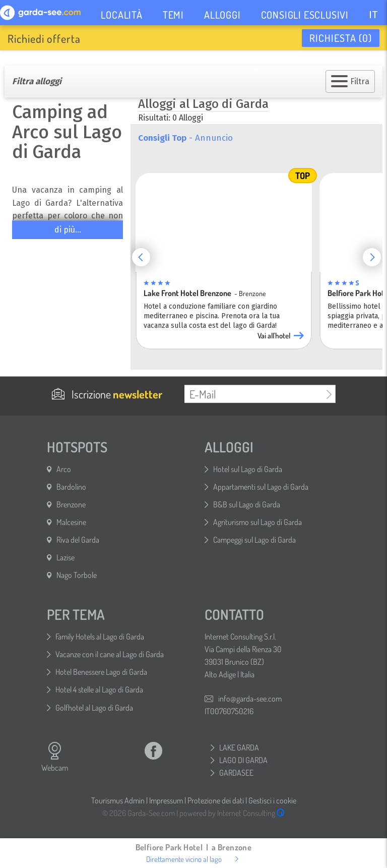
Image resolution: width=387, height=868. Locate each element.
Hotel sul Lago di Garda (248, 469)
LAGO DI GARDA (243, 760)
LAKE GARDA (239, 747)
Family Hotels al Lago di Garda (100, 636)
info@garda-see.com (250, 699)
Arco (64, 469)
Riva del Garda (78, 540)
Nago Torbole (77, 575)
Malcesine (71, 522)
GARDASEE (236, 773)
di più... (68, 230)
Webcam (55, 757)
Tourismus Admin (118, 800)
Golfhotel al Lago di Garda (94, 708)
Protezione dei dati (216, 800)
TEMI (173, 15)
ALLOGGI (222, 15)
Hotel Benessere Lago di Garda (101, 672)
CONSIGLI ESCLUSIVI (305, 15)
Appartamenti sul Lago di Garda (261, 487)
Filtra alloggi (37, 81)
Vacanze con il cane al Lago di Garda (110, 654)
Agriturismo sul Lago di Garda (257, 522)
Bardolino (71, 487)
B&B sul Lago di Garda (247, 504)
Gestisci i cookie (272, 800)
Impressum (166, 800)
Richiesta (341, 38)
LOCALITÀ (121, 15)
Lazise (66, 557)
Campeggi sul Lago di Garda (254, 540)
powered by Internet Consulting (232, 813)
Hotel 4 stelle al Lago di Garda (99, 689)
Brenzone (71, 504)
